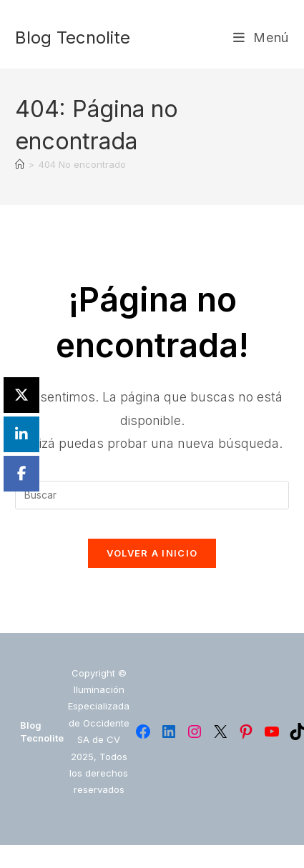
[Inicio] (20, 164)
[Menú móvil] (261, 38)
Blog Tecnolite (73, 38)
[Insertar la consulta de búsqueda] (152, 495)
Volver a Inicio (152, 553)
